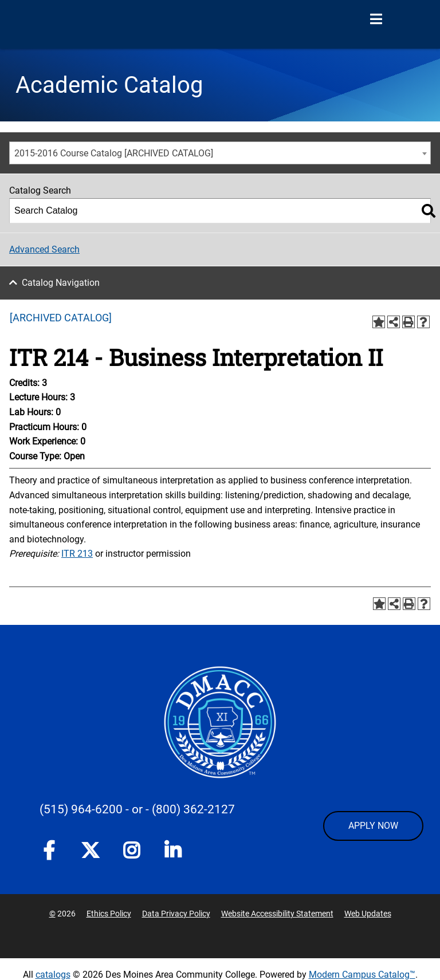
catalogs (53, 975)
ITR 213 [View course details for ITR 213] (77, 554)
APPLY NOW (373, 826)
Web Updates (368, 914)
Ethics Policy (109, 914)
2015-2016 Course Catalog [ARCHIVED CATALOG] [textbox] (114, 153)
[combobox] (220, 153)
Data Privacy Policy (176, 914)
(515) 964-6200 (81, 809)
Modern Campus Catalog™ (362, 975)
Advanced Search (44, 249)
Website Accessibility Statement (277, 914)
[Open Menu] (376, 19)
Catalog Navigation (61, 283)
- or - (137, 809)
